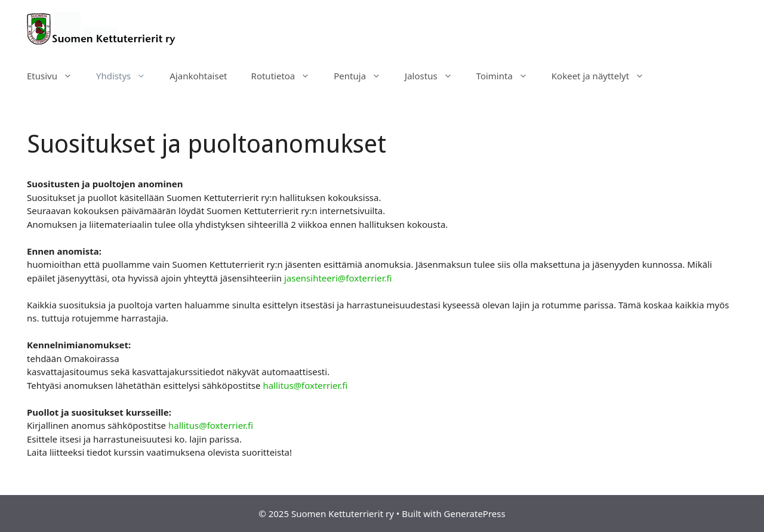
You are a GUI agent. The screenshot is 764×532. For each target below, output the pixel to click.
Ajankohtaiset (198, 76)
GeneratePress (475, 514)
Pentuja (363, 76)
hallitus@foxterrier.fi (305, 385)
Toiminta (508, 76)
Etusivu (56, 76)
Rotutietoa (287, 76)
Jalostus (435, 76)
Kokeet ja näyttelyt (604, 76)
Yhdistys (127, 76)
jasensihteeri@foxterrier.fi (338, 278)
